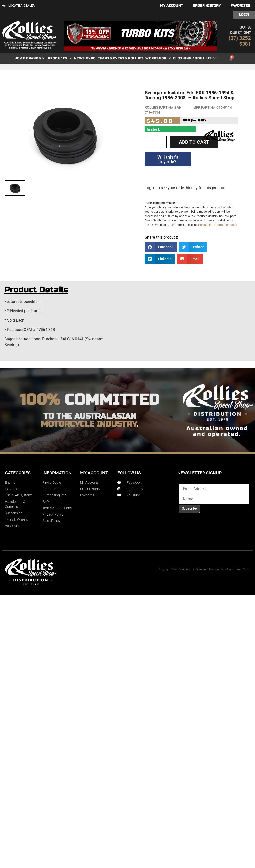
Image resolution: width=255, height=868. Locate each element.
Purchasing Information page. (218, 225)
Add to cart (194, 142)
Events (120, 58)
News (80, 58)
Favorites (240, 5)
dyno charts (99, 58)
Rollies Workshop (149, 59)
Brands (36, 59)
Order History (207, 5)
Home (20, 58)
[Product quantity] (156, 142)
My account (172, 5)
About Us (204, 59)
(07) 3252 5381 (240, 41)
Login (244, 15)
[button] (161, 247)
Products (60, 59)
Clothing (182, 58)
